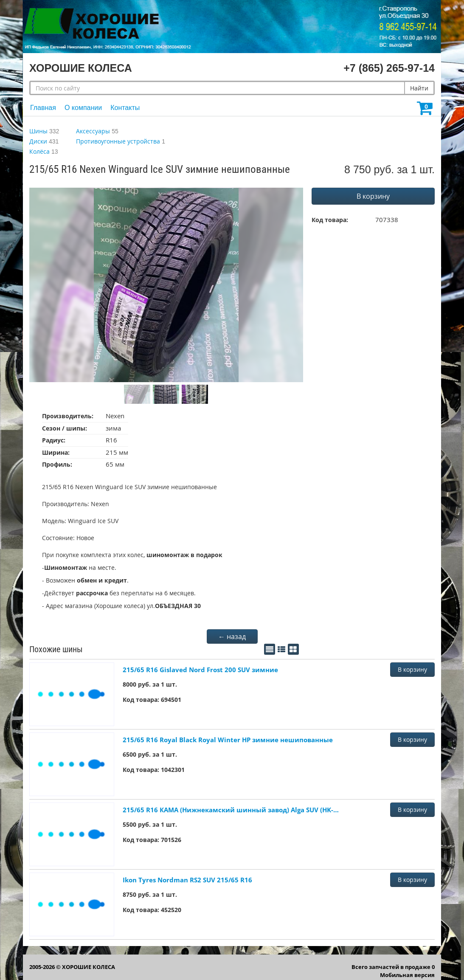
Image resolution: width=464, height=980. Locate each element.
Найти (419, 88)
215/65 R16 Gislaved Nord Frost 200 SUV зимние (200, 670)
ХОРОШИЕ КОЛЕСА (89, 967)
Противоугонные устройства (118, 141)
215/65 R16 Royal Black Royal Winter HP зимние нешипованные (228, 740)
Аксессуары (93, 131)
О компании (83, 108)
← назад (232, 636)
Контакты (125, 108)
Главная (43, 108)
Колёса (39, 151)
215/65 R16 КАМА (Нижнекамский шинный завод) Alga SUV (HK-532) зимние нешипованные (231, 810)
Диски (38, 141)
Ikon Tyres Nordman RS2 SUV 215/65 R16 (187, 880)
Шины (38, 131)
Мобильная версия (407, 975)
